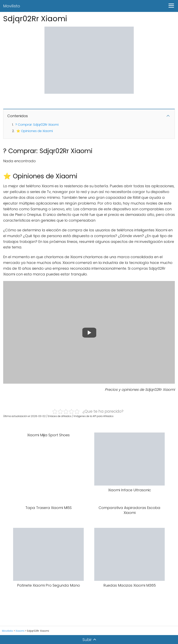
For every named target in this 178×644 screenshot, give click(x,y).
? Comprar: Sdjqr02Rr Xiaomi (37, 125)
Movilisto (12, 6)
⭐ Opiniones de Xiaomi (35, 131)
